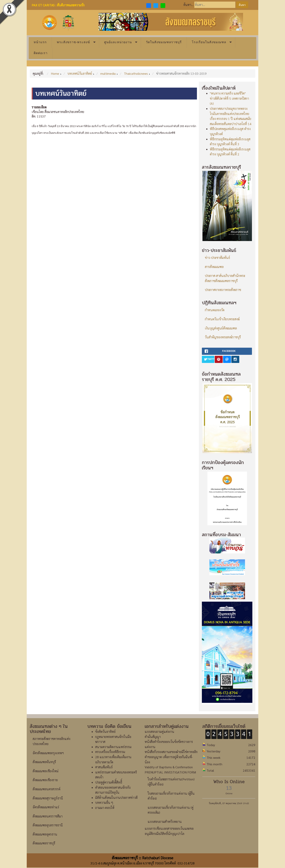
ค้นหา (242, 5)
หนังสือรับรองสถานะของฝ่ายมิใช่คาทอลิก (171, 752)
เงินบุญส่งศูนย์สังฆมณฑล (221, 328)
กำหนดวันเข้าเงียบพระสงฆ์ (222, 319)
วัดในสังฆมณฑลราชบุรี (164, 42)
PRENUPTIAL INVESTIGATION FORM (170, 772)
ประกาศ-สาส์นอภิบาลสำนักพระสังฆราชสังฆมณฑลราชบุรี (225, 278)
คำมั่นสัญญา (153, 737)
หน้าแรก (40, 42)
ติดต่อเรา (41, 53)
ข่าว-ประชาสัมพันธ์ (217, 258)
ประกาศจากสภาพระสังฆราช (223, 290)
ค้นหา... (189, 5)
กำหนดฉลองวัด (215, 310)
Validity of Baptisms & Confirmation (169, 767)
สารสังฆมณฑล (214, 267)
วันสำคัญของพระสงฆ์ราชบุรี (223, 337)
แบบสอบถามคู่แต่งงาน (159, 732)
